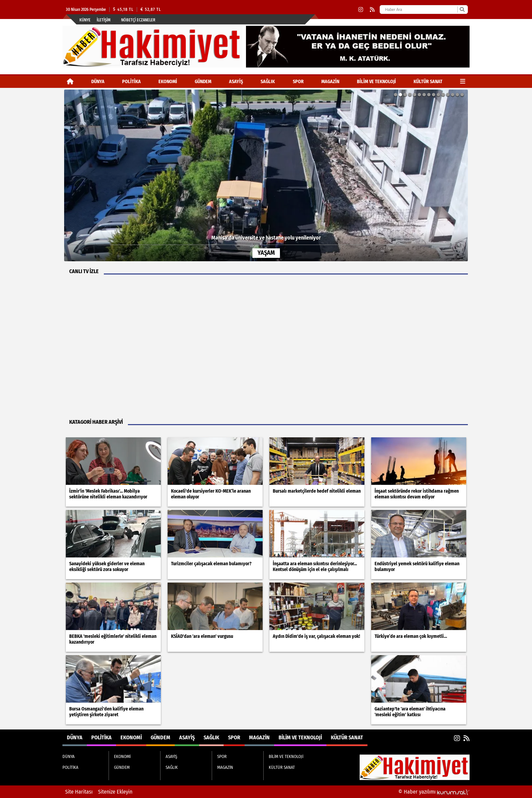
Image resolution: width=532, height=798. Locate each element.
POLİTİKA (131, 82)
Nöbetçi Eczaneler (138, 20)
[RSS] (372, 10)
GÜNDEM (203, 82)
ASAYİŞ (236, 82)
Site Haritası (79, 792)
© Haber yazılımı (434, 792)
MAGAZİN (330, 82)
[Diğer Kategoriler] (463, 82)
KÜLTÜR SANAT (428, 82)
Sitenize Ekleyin (115, 792)
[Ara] (462, 9)
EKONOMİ (168, 82)
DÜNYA (98, 82)
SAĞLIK (268, 82)
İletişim (104, 20)
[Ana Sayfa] (70, 82)
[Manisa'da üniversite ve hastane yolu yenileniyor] (266, 175)
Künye (85, 20)
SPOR (298, 82)
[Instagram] (361, 10)
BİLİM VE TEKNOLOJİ (376, 82)
